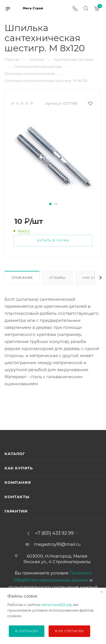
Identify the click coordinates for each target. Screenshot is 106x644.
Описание (22, 278)
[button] (50, 204)
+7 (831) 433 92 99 (54, 533)
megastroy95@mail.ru (57, 544)
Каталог (15, 454)
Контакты (17, 497)
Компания (18, 482)
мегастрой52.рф (56, 605)
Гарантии (16, 511)
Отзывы (58, 278)
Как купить (19, 468)
